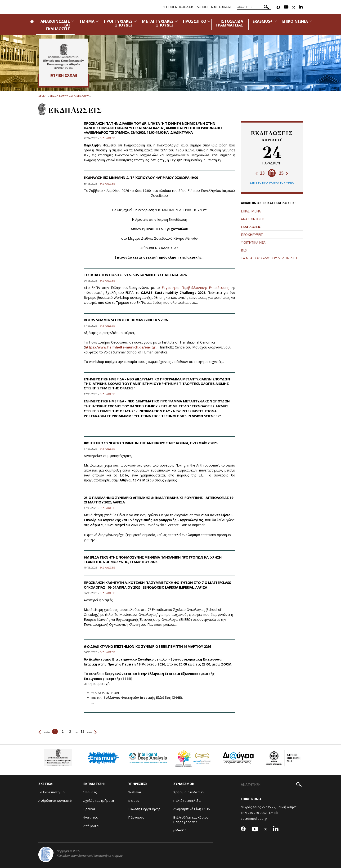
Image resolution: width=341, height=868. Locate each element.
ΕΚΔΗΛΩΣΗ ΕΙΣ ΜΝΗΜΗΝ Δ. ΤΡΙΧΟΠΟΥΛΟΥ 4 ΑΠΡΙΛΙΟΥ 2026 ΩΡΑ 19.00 (145, 177)
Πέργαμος (136, 817)
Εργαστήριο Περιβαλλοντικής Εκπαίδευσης (195, 288)
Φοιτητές (90, 817)
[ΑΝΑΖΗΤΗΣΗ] (254, 7)
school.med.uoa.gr (178, 7)
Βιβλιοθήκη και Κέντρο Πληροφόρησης (191, 820)
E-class (134, 801)
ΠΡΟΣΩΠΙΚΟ (195, 21)
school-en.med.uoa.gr (214, 7)
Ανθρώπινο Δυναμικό (55, 801)
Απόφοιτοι (92, 826)
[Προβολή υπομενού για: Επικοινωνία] (310, 21)
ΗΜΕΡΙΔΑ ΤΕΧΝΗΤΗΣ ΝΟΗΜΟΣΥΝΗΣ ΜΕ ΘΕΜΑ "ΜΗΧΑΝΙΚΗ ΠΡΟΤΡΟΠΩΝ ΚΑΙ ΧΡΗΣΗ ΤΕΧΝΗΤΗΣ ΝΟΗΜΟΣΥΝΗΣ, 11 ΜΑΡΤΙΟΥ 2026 (158, 559)
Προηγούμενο (51, 731)
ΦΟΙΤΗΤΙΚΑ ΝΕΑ (253, 242)
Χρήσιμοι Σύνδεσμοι (189, 792)
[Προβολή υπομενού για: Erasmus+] (275, 21)
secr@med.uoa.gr (254, 819)
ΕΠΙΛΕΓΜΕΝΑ (251, 211)
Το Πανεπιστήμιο (52, 792)
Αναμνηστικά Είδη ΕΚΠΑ (192, 809)
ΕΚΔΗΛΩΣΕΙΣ (251, 227)
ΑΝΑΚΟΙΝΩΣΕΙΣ (253, 219)
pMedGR (180, 830)
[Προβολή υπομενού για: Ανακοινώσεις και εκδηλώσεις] (72, 21)
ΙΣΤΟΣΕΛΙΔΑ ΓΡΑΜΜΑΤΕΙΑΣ (230, 23)
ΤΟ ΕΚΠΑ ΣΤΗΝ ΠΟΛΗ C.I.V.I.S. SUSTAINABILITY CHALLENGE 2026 (139, 275)
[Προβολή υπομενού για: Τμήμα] (97, 21)
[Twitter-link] (294, 7)
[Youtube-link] (286, 7)
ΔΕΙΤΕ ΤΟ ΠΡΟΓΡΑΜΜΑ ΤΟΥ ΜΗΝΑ (272, 183)
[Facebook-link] (278, 7)
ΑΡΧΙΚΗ (43, 96)
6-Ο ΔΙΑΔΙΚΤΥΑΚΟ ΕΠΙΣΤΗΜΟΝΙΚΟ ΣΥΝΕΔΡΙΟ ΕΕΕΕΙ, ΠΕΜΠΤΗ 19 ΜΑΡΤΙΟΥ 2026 (151, 646)
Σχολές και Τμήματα (99, 801)
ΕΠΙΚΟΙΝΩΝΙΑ (295, 21)
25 (284, 173)
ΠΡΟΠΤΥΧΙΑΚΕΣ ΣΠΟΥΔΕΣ (118, 23)
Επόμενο (110, 731)
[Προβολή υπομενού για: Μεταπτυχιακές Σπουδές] (176, 21)
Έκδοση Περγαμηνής (144, 809)
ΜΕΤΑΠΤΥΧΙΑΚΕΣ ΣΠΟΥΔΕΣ (158, 23)
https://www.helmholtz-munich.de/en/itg (120, 347)
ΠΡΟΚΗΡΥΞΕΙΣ (252, 235)
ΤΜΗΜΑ (87, 21)
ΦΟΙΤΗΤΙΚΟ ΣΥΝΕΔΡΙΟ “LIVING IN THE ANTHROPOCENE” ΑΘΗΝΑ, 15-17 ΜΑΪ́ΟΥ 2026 (156, 443)
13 (96, 731)
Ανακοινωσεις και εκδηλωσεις (69, 96)
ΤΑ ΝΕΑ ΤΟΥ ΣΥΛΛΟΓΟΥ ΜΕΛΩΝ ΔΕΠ (269, 258)
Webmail (135, 792)
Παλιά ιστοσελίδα (187, 801)
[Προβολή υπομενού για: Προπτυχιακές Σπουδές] (135, 21)
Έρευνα (89, 809)
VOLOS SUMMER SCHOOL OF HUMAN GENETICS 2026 (129, 320)
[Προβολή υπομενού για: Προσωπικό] (209, 21)
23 (260, 173)
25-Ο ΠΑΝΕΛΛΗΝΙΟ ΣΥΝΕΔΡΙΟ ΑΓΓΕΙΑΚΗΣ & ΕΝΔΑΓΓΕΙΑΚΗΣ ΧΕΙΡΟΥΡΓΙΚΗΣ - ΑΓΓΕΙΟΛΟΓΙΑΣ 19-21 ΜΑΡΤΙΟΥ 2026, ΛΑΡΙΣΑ (148, 500)
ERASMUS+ (263, 21)
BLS (244, 250)
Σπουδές (90, 792)
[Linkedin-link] (301, 7)
